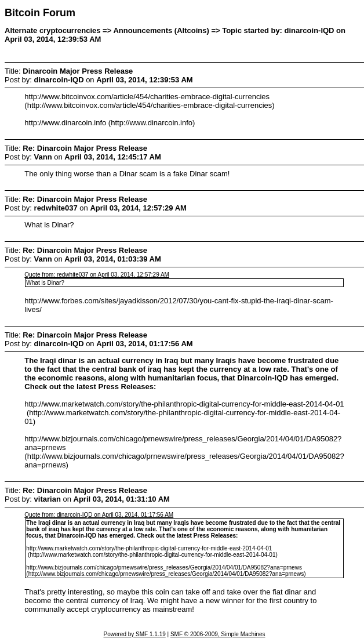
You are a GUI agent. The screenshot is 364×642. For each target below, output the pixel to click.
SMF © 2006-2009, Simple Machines (218, 634)
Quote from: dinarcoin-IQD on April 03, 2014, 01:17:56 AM (99, 515)
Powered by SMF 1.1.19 (135, 634)
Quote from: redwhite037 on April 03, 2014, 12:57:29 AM (97, 275)
